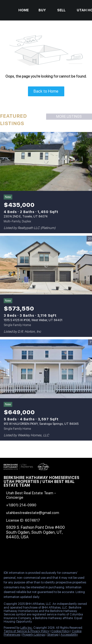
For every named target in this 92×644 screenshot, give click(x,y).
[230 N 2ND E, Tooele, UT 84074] (46, 162)
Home (24, 10)
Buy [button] (42, 10)
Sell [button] (61, 10)
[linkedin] (16, 556)
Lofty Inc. (26, 628)
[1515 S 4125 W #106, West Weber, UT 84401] (46, 265)
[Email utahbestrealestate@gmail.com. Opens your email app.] (39, 513)
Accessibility (69, 635)
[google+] (75, 556)
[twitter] (26, 556)
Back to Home (46, 91)
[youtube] (55, 556)
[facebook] (6, 556)
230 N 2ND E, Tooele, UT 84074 (26, 216)
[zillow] (35, 556)
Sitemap (53, 635)
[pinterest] (65, 556)
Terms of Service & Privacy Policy (26, 631)
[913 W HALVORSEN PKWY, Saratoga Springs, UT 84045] (46, 369)
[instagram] (45, 556)
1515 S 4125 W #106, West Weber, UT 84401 (33, 320)
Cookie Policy (60, 631)
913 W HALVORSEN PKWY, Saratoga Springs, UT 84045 (41, 424)
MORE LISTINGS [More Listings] (69, 116)
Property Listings (34, 635)
